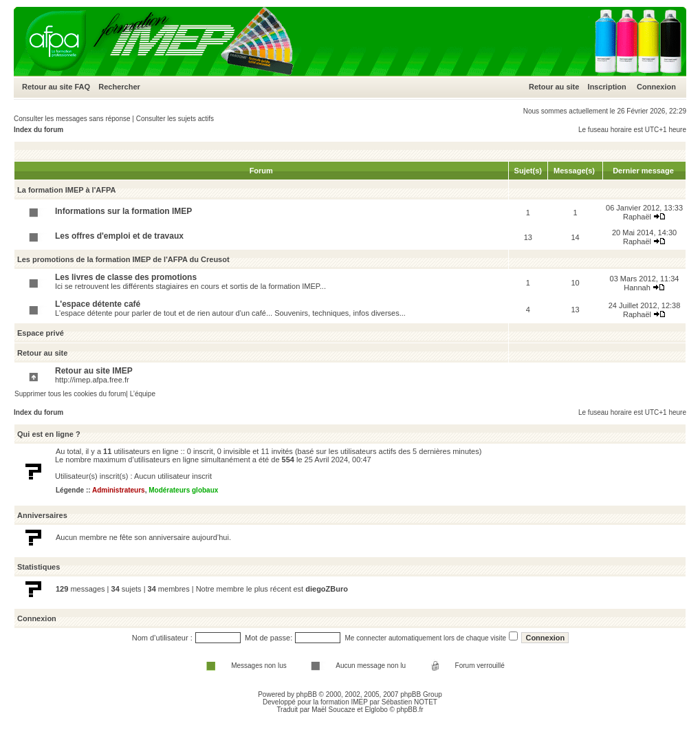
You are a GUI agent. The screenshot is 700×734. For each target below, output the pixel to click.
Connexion (656, 87)
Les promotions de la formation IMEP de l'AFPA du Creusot (123, 259)
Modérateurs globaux (183, 490)
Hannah (637, 288)
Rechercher (119, 87)
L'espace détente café (98, 304)
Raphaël (637, 217)
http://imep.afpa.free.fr (92, 380)
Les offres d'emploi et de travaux (119, 236)
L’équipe (143, 394)
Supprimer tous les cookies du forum (70, 394)
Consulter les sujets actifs (175, 119)
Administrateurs (119, 490)
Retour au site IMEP (94, 371)
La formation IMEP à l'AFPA (66, 190)
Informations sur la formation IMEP (123, 211)
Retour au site (47, 87)
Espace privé (41, 333)
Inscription (607, 87)
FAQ (82, 87)
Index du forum (39, 130)
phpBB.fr (410, 710)
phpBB (307, 694)
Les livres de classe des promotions (126, 277)
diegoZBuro (327, 589)
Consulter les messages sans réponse (72, 119)
